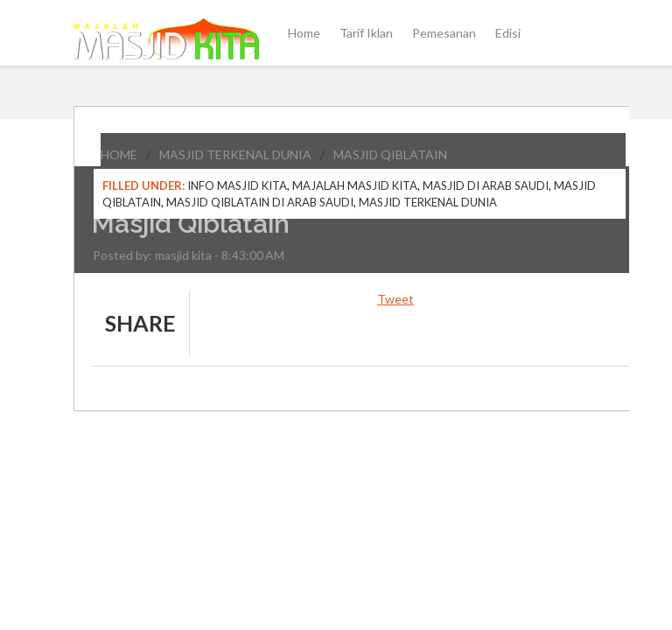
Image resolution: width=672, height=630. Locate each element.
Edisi (508, 33)
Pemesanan (444, 33)
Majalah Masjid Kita (355, 185)
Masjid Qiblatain (390, 154)
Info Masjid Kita (237, 185)
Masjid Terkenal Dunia (235, 154)
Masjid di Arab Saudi (486, 185)
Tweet (395, 299)
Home (304, 33)
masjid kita (183, 255)
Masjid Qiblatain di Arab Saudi (260, 202)
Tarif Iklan (366, 33)
